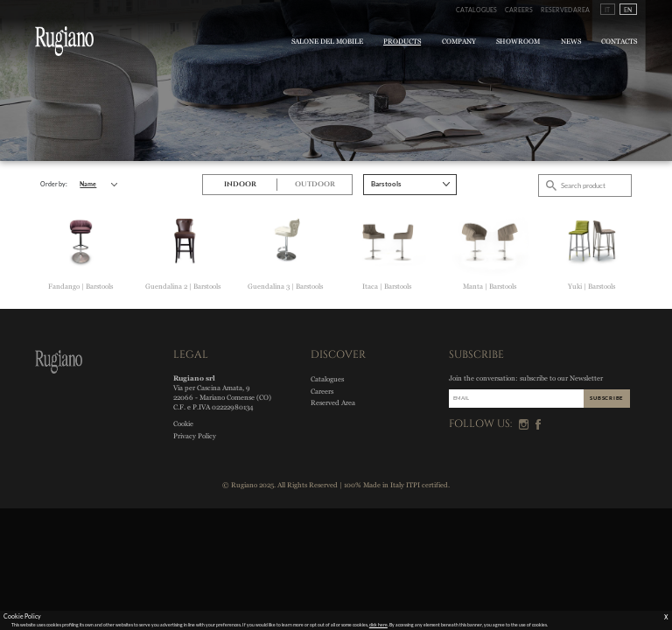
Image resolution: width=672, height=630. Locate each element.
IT (607, 10)
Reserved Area (565, 10)
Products (402, 42)
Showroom (518, 42)
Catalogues (476, 10)
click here (378, 625)
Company (459, 42)
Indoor (240, 184)
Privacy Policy (195, 436)
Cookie (183, 424)
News (571, 42)
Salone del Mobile (327, 42)
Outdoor (315, 184)
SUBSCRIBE (606, 398)
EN (628, 10)
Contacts (619, 42)
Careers (519, 10)
